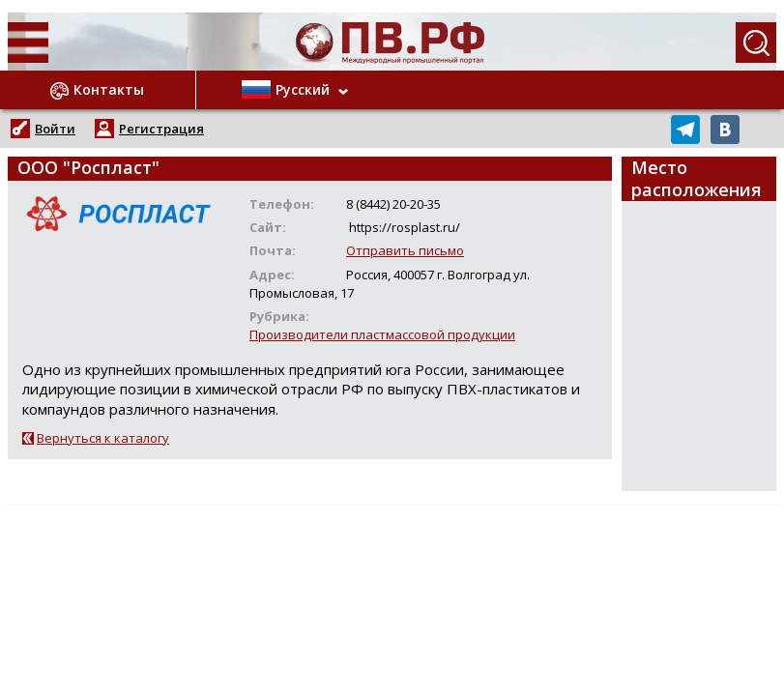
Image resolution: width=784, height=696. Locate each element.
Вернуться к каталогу (103, 438)
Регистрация (161, 129)
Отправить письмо (405, 250)
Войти (55, 129)
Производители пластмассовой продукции (382, 334)
